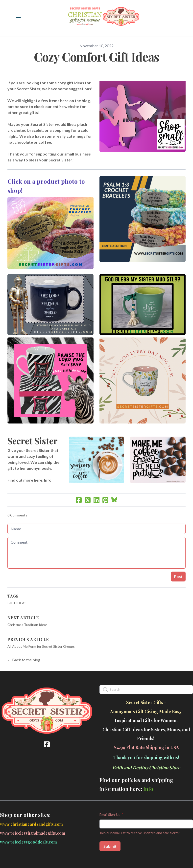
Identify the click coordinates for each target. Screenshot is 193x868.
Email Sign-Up (110, 814)
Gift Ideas (17, 603)
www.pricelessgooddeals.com (28, 842)
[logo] (103, 16)
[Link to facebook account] (47, 744)
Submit (110, 846)
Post (178, 576)
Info (48, 480)
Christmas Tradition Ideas (27, 625)
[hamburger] (18, 16)
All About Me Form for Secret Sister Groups (41, 646)
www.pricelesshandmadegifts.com (33, 833)
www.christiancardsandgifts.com (31, 824)
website (72, 106)
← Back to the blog (24, 660)
